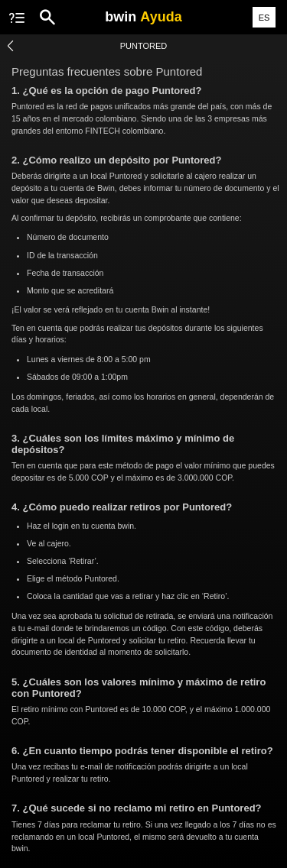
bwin (143, 17)
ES (264, 18)
